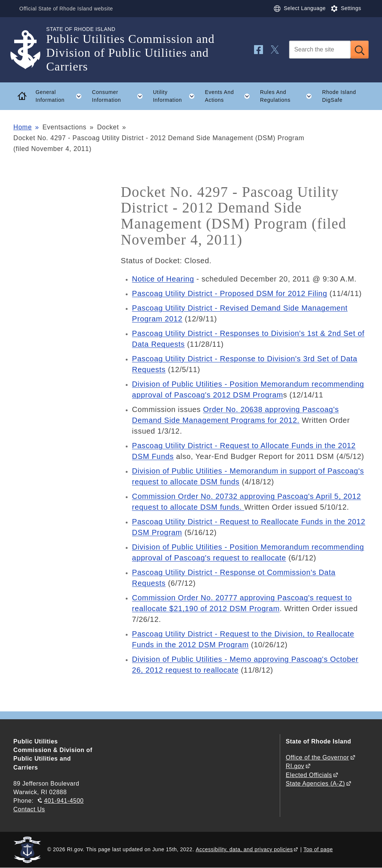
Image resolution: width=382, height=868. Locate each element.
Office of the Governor (317, 757)
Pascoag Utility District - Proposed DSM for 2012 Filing (230, 293)
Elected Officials (309, 775)
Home (23, 127)
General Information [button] (61, 96)
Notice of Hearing (163, 279)
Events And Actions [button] (230, 96)
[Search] (320, 50)
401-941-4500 (64, 801)
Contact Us (29, 809)
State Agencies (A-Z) (315, 784)
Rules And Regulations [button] (289, 96)
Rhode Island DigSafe (339, 96)
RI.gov (295, 766)
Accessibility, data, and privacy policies (244, 849)
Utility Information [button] (176, 96)
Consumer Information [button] (120, 96)
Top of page (318, 849)
